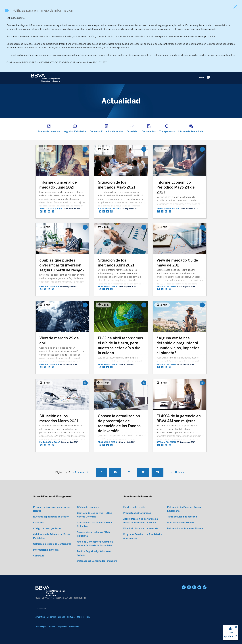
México (80, 617)
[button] (231, 633)
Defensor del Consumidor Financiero (97, 561)
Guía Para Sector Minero (180, 523)
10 (115, 472)
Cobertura (39, 556)
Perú (88, 617)
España (62, 617)
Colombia (51, 617)
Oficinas (52, 627)
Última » (180, 472)
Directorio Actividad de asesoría (141, 528)
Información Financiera (46, 550)
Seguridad (62, 627)
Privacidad (74, 627)
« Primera (78, 472)
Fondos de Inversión (134, 507)
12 (143, 472)
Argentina (40, 617)
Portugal (71, 617)
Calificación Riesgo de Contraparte (52, 544)
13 (158, 472)
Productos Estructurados (137, 513)
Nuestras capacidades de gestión (51, 517)
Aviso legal (41, 627)
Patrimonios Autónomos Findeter (185, 528)
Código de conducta (88, 507)
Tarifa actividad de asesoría (182, 517)
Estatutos (39, 523)
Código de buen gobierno (47, 528)
